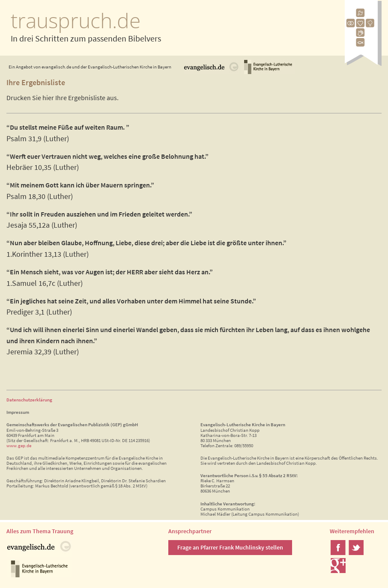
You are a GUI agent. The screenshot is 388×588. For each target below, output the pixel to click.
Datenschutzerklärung (29, 400)
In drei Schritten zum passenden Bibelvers (86, 38)
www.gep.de (19, 445)
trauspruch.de (76, 20)
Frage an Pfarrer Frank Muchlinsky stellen (230, 547)
